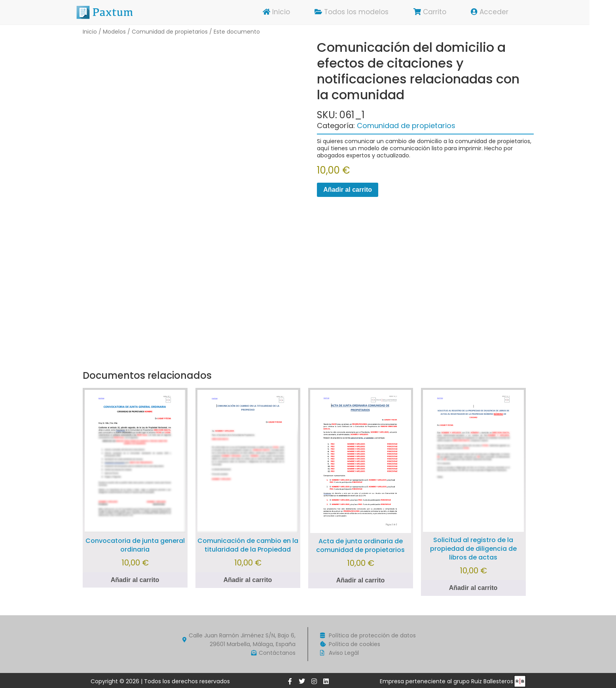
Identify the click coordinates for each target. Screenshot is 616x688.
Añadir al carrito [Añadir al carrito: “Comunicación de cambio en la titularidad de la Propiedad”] (248, 580)
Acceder (503, 12)
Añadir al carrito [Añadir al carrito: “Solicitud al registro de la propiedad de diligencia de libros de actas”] (473, 588)
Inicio (288, 12)
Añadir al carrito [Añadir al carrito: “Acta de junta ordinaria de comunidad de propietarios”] (361, 580)
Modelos (114, 32)
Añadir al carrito (348, 190)
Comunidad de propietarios (170, 32)
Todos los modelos (364, 12)
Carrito (443, 12)
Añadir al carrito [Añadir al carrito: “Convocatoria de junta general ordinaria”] (135, 580)
